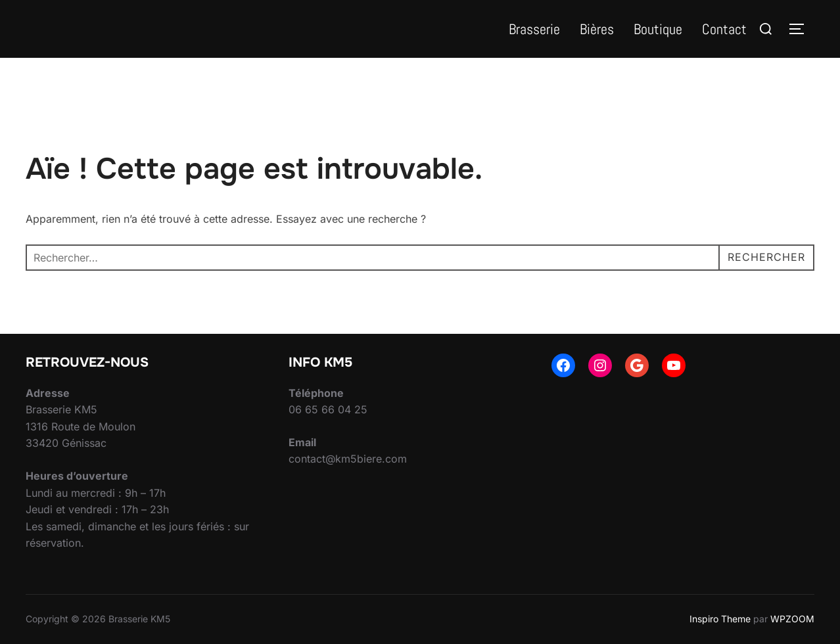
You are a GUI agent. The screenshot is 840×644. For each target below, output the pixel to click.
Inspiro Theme (720, 619)
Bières (597, 29)
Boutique (658, 29)
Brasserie (534, 29)
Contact (724, 29)
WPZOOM (792, 619)
